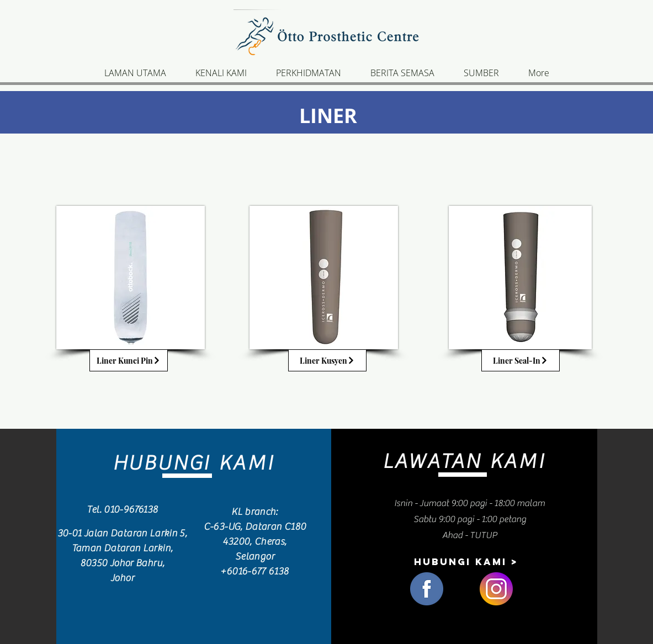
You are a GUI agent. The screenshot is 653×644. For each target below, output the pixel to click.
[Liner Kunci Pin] (129, 360)
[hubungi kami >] (466, 562)
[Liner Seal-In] (521, 360)
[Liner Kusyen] (327, 360)
